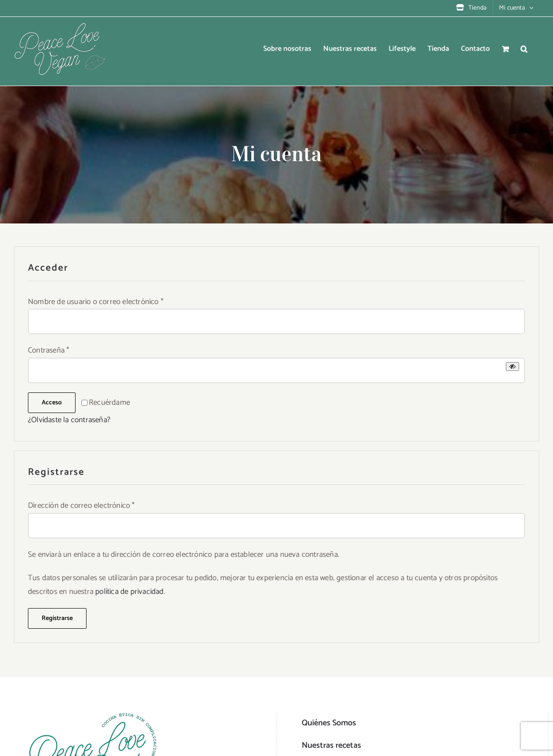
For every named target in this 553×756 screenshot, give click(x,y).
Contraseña (49, 350)
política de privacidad (129, 592)
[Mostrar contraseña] (512, 367)
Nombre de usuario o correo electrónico (96, 302)
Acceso (52, 403)
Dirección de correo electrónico (81, 506)
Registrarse (57, 618)
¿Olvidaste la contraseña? (69, 420)
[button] (524, 49)
